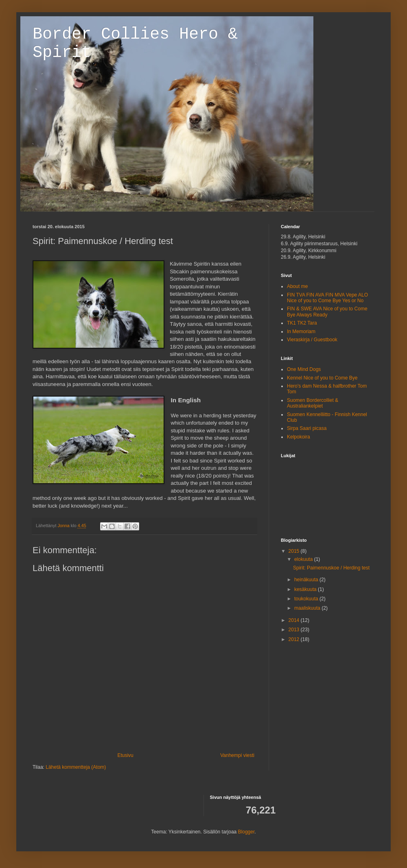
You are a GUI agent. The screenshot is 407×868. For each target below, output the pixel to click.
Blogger (246, 832)
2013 (295, 630)
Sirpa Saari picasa (307, 428)
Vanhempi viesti (237, 755)
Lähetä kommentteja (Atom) (76, 767)
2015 (295, 551)
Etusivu (125, 755)
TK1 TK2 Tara (302, 323)
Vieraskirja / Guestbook (312, 340)
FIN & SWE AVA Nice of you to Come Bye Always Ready (327, 312)
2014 (295, 620)
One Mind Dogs (304, 369)
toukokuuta (307, 599)
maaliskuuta (308, 608)
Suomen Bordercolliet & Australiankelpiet (313, 403)
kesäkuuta (306, 589)
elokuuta (304, 559)
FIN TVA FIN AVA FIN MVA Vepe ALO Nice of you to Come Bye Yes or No (327, 298)
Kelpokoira (299, 437)
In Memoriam (301, 331)
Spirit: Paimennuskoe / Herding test (331, 568)
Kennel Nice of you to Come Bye (322, 378)
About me (297, 286)
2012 (295, 639)
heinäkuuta (307, 580)
